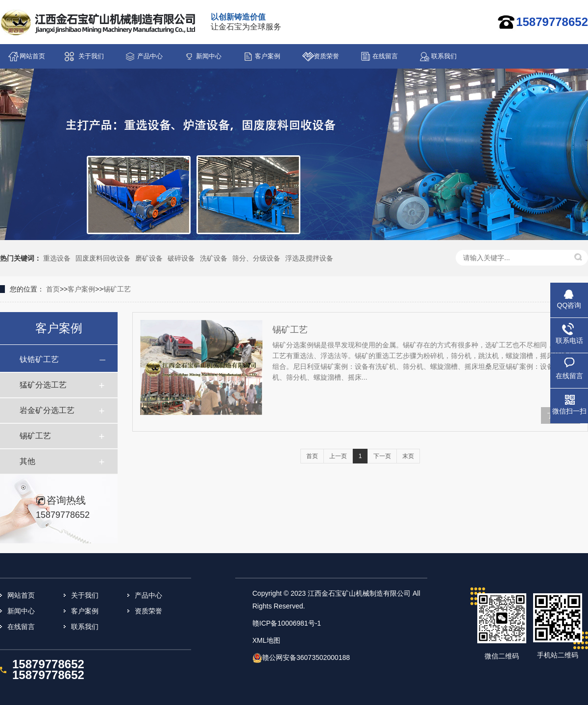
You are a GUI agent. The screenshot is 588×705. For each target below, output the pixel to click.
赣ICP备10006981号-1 (287, 623)
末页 (408, 456)
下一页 (382, 456)
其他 (27, 461)
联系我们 (444, 56)
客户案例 (268, 56)
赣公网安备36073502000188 (306, 657)
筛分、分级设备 (256, 258)
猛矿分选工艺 (43, 385)
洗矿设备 (214, 258)
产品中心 (150, 56)
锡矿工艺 (117, 289)
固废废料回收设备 (103, 258)
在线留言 (385, 56)
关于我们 (91, 56)
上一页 (338, 456)
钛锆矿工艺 (39, 359)
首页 (53, 289)
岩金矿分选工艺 (47, 410)
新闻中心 (209, 56)
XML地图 (266, 640)
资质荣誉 (326, 56)
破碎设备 (181, 258)
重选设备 (57, 258)
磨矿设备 (149, 258)
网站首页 (32, 56)
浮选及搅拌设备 (309, 258)
